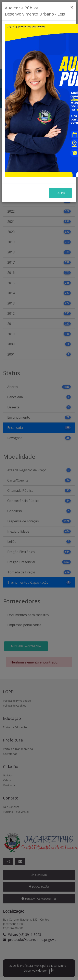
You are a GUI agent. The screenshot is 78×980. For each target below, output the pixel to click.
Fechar (60, 167)
